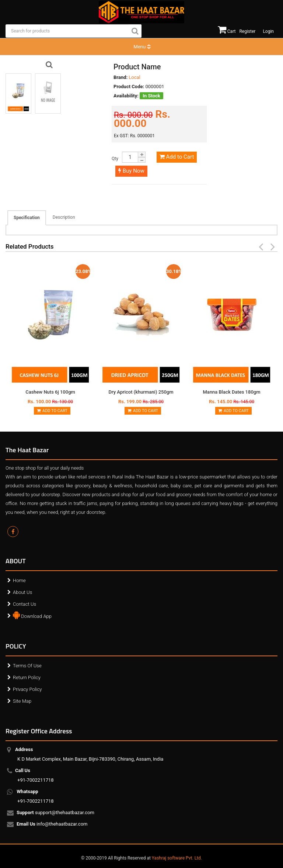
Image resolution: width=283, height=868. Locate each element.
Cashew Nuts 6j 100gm (50, 392)
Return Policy (27, 677)
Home (19, 580)
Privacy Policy (27, 689)
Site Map (22, 701)
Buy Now (131, 171)
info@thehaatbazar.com (53, 824)
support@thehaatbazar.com (56, 813)
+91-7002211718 (36, 775)
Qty (115, 159)
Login (268, 31)
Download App (32, 615)
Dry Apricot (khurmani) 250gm (141, 392)
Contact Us (25, 604)
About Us (22, 592)
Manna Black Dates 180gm (232, 392)
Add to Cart (177, 157)
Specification (27, 218)
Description (64, 217)
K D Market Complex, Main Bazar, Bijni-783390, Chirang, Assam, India (90, 754)
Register (247, 31)
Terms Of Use (27, 666)
